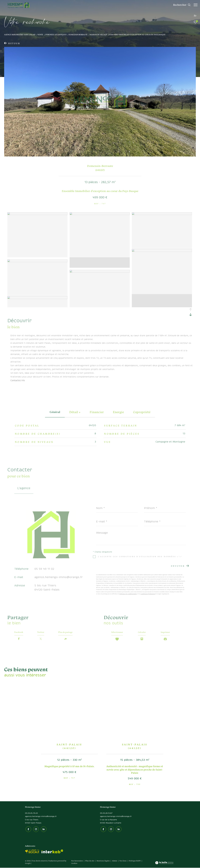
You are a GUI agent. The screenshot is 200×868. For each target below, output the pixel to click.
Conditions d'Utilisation (148, 594)
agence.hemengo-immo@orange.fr (59, 577)
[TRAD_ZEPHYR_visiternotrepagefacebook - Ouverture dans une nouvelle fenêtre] (28, 829)
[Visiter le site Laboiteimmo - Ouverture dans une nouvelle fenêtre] (164, 863)
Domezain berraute (78, 35)
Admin (115, 861)
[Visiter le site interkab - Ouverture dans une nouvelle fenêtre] (52, 852)
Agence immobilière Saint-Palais (20, 35)
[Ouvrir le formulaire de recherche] (181, 5)
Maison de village (98, 35)
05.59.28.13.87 (106, 814)
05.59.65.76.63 (31, 814)
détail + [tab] (75, 412)
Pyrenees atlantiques (56, 35)
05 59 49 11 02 (44, 569)
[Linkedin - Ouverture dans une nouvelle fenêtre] (43, 829)
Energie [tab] (118, 412)
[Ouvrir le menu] (196, 5)
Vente (40, 35)
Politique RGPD (135, 861)
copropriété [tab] (142, 412)
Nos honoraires (77, 861)
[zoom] (37, 214)
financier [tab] (97, 412)
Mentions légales (103, 861)
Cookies (74, 864)
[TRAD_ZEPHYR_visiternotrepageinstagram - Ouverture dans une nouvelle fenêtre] (35, 829)
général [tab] (55, 412)
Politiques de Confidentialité (128, 594)
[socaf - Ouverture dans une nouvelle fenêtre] (32, 852)
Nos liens (123, 861)
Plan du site (90, 861)
